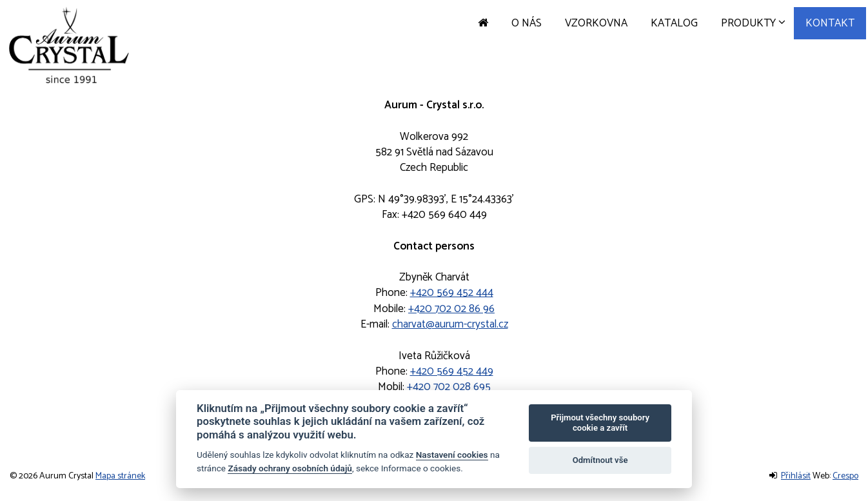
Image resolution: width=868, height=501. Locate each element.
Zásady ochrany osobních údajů (290, 468)
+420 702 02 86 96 (451, 309)
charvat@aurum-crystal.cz (450, 324)
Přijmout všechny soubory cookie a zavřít (600, 423)
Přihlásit (796, 476)
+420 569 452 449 (452, 371)
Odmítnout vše (600, 460)
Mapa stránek (120, 476)
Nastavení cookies (452, 455)
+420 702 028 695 (449, 387)
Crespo (845, 476)
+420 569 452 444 (452, 293)
